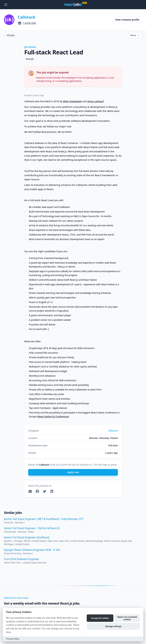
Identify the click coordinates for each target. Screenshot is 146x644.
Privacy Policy (13, 639)
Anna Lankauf (95, 101)
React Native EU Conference (53, 416)
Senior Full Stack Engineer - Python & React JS (32, 528)
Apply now (73, 472)
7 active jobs (29, 23)
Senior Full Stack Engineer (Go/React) (27, 537)
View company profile (127, 20)
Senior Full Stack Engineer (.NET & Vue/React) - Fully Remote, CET (44, 519)
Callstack (27, 17)
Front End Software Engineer (22, 559)
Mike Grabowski (72, 101)
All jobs (9, 35)
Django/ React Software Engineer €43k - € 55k (32, 550)
